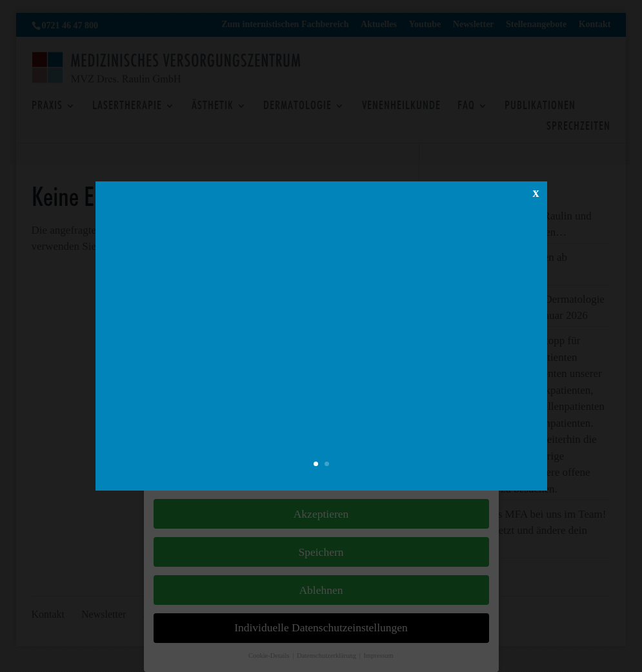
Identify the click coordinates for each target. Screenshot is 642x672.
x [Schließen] (536, 226)
